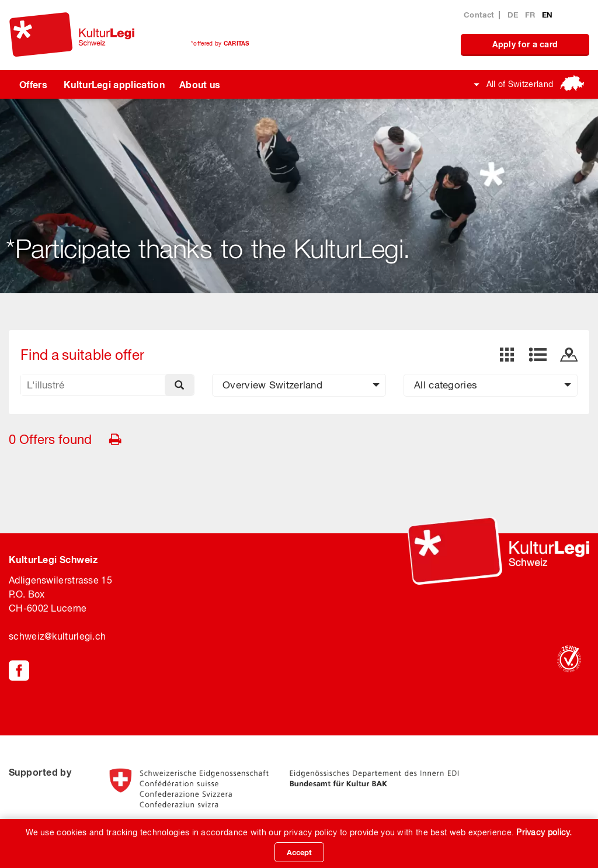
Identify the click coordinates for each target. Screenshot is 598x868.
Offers (33, 84)
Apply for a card (525, 44)
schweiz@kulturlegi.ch (57, 636)
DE (514, 15)
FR (531, 15)
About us (200, 84)
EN (547, 15)
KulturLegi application (114, 84)
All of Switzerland (520, 84)
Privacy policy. (544, 832)
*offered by (220, 43)
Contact (479, 15)
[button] (299, 385)
